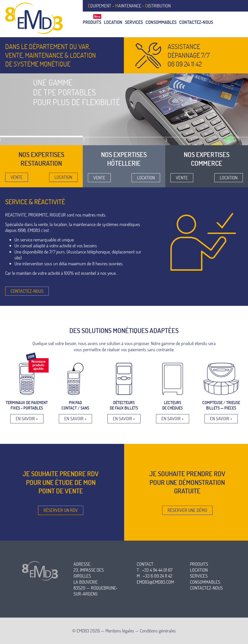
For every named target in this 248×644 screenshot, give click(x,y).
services (199, 576)
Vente (17, 177)
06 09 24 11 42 (185, 64)
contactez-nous (206, 588)
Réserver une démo (187, 510)
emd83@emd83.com (155, 582)
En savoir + (27, 419)
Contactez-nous (196, 22)
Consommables (161, 22)
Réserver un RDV (61, 510)
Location (113, 22)
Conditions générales (158, 631)
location (199, 570)
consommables (205, 582)
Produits (92, 22)
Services (134, 22)
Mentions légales (120, 631)
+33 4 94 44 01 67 (157, 570)
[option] (124, 110)
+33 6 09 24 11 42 (158, 576)
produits (199, 564)
